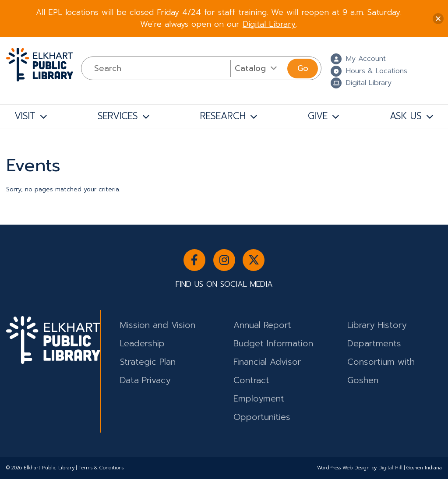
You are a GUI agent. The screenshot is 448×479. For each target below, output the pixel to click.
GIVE (318, 116)
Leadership (142, 343)
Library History (377, 325)
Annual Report (262, 325)
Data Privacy (145, 380)
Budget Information (273, 343)
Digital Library (269, 24)
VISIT (25, 116)
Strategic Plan (148, 362)
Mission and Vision (158, 325)
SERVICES (118, 116)
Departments (374, 343)
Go (303, 68)
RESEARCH (223, 116)
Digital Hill (390, 468)
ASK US (406, 116)
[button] (438, 19)
